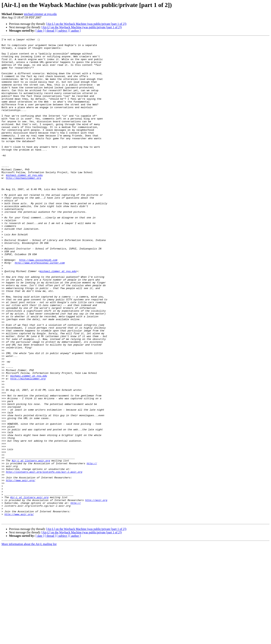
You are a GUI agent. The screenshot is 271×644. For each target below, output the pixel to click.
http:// (92, 549)
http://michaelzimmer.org (23, 206)
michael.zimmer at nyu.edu (40, 14)
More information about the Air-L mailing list (29, 641)
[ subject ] (63, 31)
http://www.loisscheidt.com (38, 304)
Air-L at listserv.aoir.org (31, 545)
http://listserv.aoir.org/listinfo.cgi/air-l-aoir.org (44, 559)
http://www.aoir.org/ (21, 569)
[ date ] (40, 31)
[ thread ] (50, 31)
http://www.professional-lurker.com (40, 308)
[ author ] (75, 31)
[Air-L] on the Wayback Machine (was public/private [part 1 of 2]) (86, 24)
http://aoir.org (96, 593)
